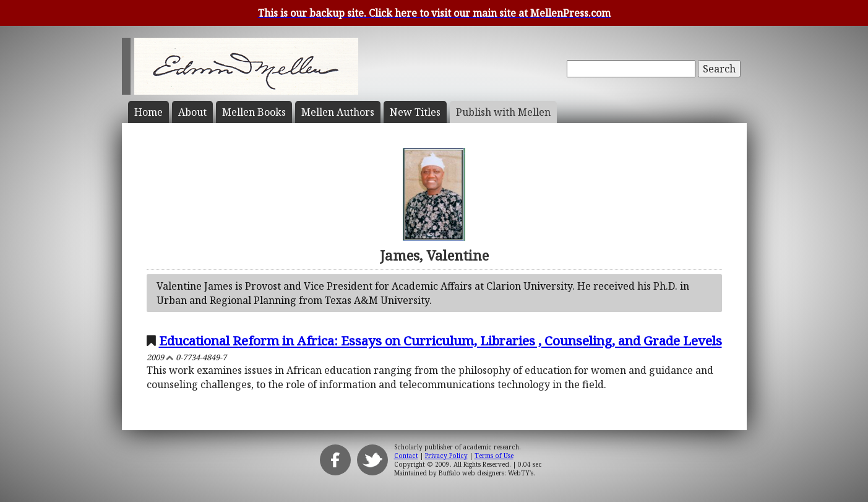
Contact (406, 456)
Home (148, 112)
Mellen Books (254, 112)
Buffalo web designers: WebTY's (486, 473)
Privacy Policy (446, 456)
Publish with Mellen (503, 112)
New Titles (415, 112)
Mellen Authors (338, 112)
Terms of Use (494, 456)
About (192, 112)
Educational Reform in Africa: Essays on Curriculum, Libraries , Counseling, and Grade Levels (440, 340)
